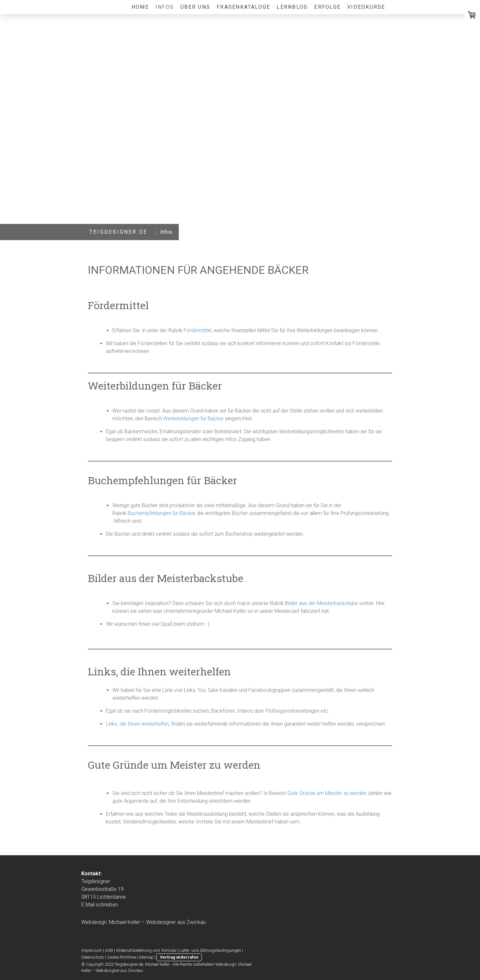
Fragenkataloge (243, 7)
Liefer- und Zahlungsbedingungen (210, 950)
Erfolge (327, 7)
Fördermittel (198, 330)
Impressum (92, 950)
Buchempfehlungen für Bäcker (162, 513)
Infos (165, 7)
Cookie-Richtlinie (121, 957)
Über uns (195, 7)
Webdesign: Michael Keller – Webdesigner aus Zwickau (143, 922)
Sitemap (146, 957)
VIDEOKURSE (366, 7)
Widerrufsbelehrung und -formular (146, 950)
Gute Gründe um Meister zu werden (327, 793)
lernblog (292, 7)
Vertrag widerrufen (179, 957)
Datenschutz (93, 957)
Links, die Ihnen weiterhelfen (137, 724)
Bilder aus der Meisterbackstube (321, 603)
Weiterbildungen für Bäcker (194, 419)
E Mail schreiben (100, 905)
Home (140, 7)
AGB (109, 950)
